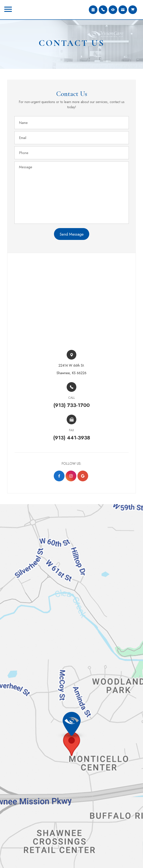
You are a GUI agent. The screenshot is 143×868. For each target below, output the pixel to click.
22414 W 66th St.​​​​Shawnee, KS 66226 (71, 369)
